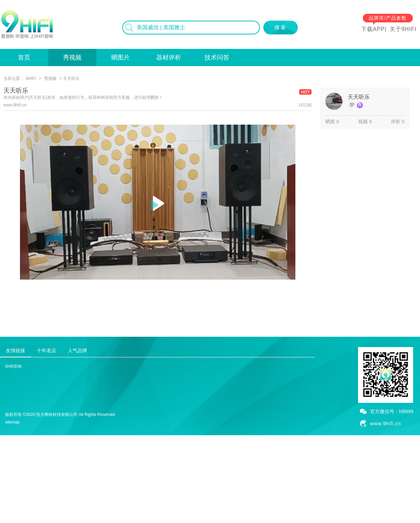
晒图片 (120, 57)
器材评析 (169, 57)
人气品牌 (77, 351)
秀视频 (72, 57)
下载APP (373, 29)
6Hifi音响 (13, 366)
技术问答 (217, 57)
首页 (24, 57)
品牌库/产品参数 (388, 18)
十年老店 (46, 351)
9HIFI (31, 79)
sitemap (12, 422)
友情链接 (15, 351)
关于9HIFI (403, 29)
